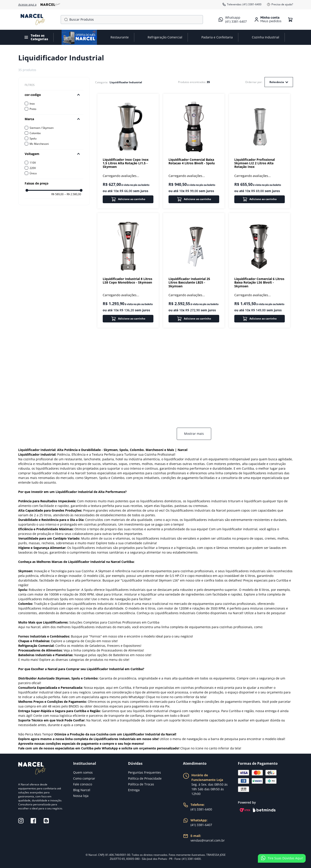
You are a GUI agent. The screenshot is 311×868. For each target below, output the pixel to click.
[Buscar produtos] (65, 20)
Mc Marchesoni (39, 144)
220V (33, 168)
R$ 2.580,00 (73, 194)
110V (33, 163)
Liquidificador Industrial (126, 82)
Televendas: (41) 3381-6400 (242, 4)
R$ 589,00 (57, 194)
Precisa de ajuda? (280, 4)
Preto (33, 109)
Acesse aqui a (39, 5)
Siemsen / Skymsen (42, 128)
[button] (54, 95)
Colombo (35, 133)
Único (33, 173)
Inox (32, 104)
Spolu (33, 138)
